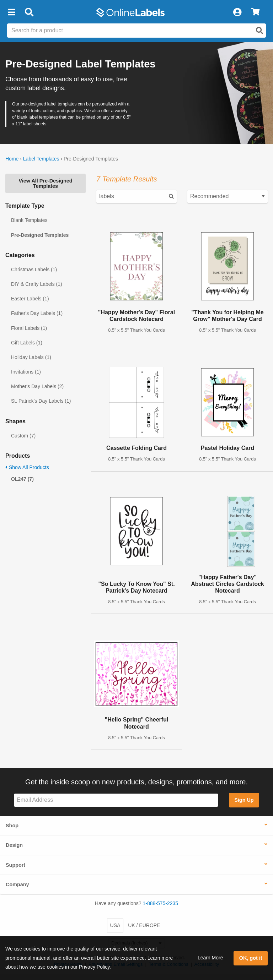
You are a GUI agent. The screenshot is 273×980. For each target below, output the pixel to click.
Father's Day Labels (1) (37, 313)
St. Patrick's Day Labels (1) (41, 401)
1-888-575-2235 (161, 903)
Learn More (210, 958)
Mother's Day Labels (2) (37, 386)
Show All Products (27, 467)
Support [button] (15, 865)
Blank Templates (29, 220)
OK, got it (251, 958)
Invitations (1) (26, 372)
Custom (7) (23, 436)
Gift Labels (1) (27, 343)
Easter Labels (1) (30, 299)
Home (12, 159)
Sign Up (244, 800)
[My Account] (237, 12)
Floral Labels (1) (29, 328)
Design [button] (14, 845)
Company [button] (17, 884)
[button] (11, 12)
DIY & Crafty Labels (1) (37, 284)
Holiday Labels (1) (31, 357)
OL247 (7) (22, 479)
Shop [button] (12, 826)
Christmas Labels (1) (34, 269)
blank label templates (38, 117)
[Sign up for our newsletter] (116, 800)
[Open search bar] (29, 12)
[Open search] (259, 31)
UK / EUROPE (144, 925)
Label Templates (41, 159)
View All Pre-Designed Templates (45, 183)
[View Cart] (255, 12)
